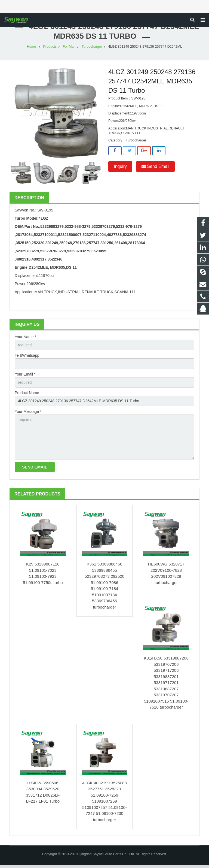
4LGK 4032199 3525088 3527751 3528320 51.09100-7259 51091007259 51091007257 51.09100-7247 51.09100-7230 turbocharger (104, 804)
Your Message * (28, 414)
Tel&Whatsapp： (29, 357)
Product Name (27, 395)
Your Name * (25, 338)
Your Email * (25, 376)
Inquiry (120, 168)
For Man (69, 48)
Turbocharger (92, 48)
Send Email (155, 168)
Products (50, 48)
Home (32, 48)
